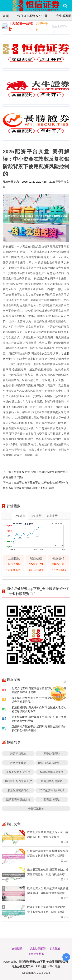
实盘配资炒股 (36, 954)
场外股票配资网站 (52, 781)
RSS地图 (41, 966)
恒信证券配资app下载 (33, 16)
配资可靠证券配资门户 (52, 763)
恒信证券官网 (60, 27)
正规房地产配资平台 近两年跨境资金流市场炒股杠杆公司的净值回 (39, 728)
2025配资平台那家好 (52, 790)
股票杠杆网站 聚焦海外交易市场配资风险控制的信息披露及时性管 (39, 709)
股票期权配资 (18, 754)
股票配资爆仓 (18, 763)
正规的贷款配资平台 (18, 772)
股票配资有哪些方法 (18, 799)
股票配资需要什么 (18, 790)
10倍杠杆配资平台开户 (18, 781)
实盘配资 (55, 948)
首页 (6, 16)
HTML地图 (54, 966)
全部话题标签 (36, 809)
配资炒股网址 (52, 754)
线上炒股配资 (38, 948)
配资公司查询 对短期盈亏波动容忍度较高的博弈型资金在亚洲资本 (39, 690)
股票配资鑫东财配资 (52, 772)
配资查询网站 (52, 799)
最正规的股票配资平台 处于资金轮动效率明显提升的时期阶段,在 (39, 700)
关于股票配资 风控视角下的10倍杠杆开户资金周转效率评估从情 (39, 719)
